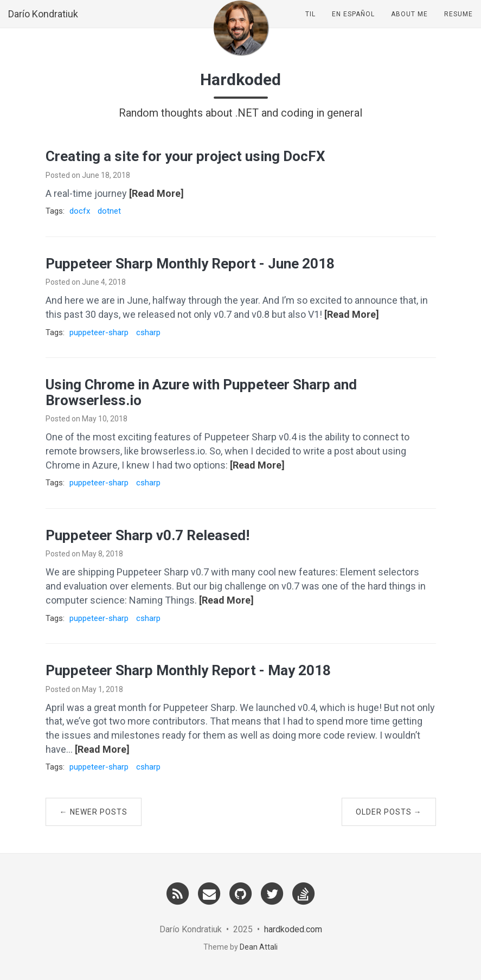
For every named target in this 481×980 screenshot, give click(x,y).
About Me (409, 24)
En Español (353, 24)
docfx (80, 211)
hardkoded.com (293, 929)
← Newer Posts (94, 812)
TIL (310, 24)
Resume (458, 24)
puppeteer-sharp (99, 332)
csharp (148, 332)
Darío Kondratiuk (43, 24)
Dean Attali (259, 947)
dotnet (109, 211)
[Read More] (156, 193)
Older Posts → (389, 812)
